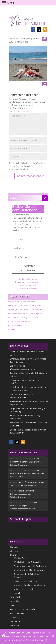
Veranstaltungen (17, 613)
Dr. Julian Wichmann (22, 39)
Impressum (15, 625)
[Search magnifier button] (45, 198)
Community (15, 621)
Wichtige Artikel (21, 558)
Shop (12, 605)
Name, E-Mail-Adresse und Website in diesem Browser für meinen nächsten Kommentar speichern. (27, 166)
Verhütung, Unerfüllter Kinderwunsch (25, 305)
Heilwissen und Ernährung (20, 321)
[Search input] (25, 198)
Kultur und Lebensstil (18, 325)
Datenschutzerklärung (19, 111)
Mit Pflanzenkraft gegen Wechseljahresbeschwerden (24, 506)
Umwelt (12, 329)
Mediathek (15, 601)
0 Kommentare (22, 42)
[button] (33, 29)
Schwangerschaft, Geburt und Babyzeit (25, 309)
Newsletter (15, 617)
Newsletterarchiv (27, 285)
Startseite (14, 547)
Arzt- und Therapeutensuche (23, 609)
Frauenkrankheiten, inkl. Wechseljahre (25, 313)
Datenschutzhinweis (28, 288)
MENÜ (11, 3)
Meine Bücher (16, 597)
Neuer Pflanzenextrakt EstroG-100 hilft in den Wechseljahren (27, 473)
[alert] (28, 528)
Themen (14, 555)
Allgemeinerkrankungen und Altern (24, 317)
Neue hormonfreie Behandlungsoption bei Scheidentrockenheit (26, 462)
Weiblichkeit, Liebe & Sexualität (22, 301)
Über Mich (15, 551)
